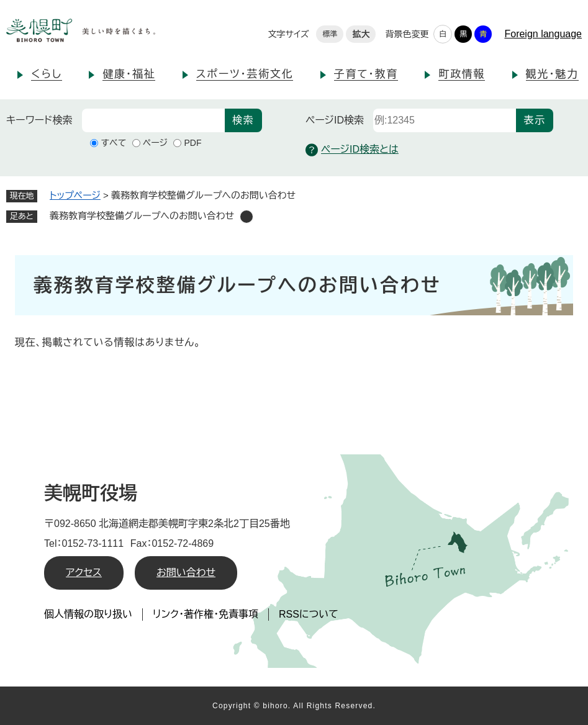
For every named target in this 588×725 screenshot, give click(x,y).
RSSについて (309, 614)
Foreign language (543, 34)
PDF (192, 143)
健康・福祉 (129, 74)
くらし (47, 74)
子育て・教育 (366, 74)
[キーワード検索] (153, 120)
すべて (113, 143)
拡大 (361, 34)
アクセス (84, 573)
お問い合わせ (186, 573)
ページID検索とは (352, 150)
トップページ (75, 195)
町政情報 (462, 74)
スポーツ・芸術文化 (245, 74)
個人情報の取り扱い (88, 614)
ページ (155, 143)
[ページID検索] (445, 120)
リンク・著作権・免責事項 (206, 614)
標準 (330, 34)
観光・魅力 (552, 74)
